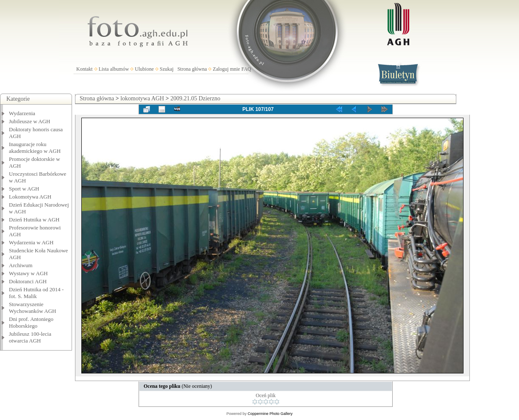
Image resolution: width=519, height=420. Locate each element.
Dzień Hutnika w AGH (34, 220)
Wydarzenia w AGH (31, 242)
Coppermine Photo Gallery (270, 414)
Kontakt (85, 69)
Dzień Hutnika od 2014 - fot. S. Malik (36, 293)
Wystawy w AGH (28, 273)
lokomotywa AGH (142, 98)
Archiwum (21, 265)
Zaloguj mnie (226, 69)
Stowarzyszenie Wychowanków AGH (33, 308)
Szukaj (167, 69)
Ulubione (144, 69)
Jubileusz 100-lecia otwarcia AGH (30, 337)
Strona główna (192, 69)
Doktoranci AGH (28, 281)
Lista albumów (114, 69)
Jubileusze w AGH (30, 121)
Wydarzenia (22, 113)
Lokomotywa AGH (30, 197)
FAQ (246, 69)
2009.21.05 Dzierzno (195, 98)
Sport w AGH (24, 189)
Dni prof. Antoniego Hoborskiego (31, 322)
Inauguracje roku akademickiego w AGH (35, 148)
